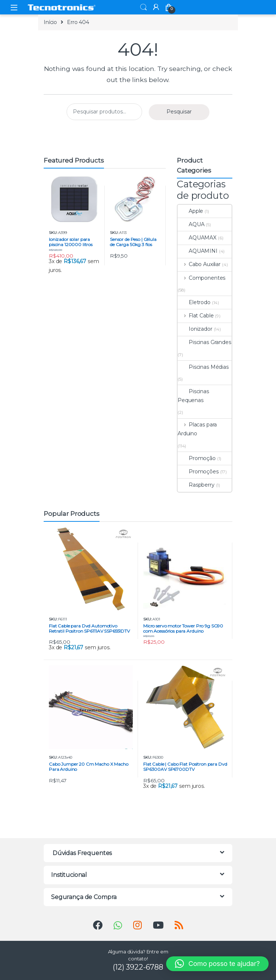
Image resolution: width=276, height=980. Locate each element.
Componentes (201, 278)
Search (144, 7)
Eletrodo (194, 302)
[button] (217, 964)
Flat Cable (196, 316)
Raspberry (196, 485)
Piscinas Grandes (204, 342)
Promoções (198, 472)
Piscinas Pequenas (193, 396)
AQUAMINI (198, 251)
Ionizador (195, 329)
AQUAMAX (197, 238)
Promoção (197, 458)
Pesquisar (179, 112)
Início (50, 22)
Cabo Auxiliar (199, 264)
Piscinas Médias (203, 367)
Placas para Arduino (197, 429)
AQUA (191, 224)
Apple (190, 211)
